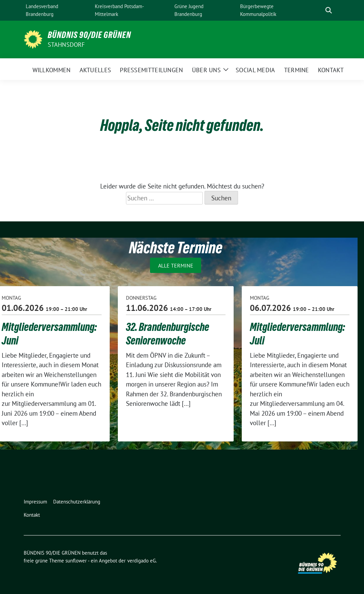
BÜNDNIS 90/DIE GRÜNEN (89, 35)
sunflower (76, 561)
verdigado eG (142, 561)
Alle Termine (176, 265)
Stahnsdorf (66, 45)
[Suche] (319, 10)
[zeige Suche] (329, 10)
